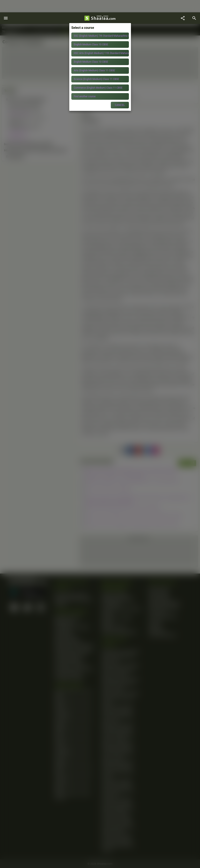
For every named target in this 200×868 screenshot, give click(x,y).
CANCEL (120, 105)
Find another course (85, 96)
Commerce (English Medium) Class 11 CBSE (98, 88)
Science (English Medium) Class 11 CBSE (96, 79)
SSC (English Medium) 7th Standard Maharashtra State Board (101, 36)
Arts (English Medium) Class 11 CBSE (94, 70)
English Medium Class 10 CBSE (91, 45)
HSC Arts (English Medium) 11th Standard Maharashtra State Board (101, 53)
